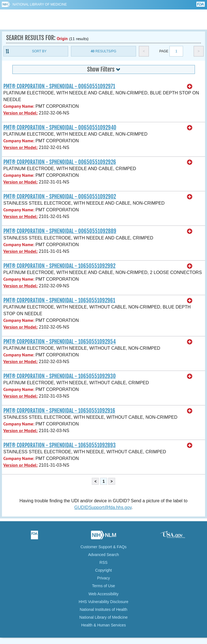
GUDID (104, 19)
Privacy (103, 578)
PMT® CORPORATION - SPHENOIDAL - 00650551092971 (59, 86)
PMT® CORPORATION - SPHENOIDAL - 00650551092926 (60, 162)
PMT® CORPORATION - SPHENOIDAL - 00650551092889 (60, 231)
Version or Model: (20, 113)
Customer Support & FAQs (103, 547)
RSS (104, 562)
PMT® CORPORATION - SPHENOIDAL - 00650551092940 (60, 128)
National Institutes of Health (103, 609)
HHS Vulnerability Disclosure (103, 602)
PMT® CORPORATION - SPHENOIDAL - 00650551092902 (60, 197)
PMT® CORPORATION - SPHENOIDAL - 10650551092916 (59, 411)
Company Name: (19, 106)
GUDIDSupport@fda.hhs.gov (103, 507)
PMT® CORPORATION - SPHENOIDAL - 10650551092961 (59, 300)
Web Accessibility (103, 594)
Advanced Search (104, 555)
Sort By (39, 51)
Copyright (103, 570)
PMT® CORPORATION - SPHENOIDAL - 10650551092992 (59, 266)
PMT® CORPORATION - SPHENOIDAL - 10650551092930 (60, 376)
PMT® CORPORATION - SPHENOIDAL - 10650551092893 (60, 445)
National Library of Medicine (40, 4)
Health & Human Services (103, 625)
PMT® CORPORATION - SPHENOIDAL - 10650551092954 (60, 342)
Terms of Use (103, 586)
